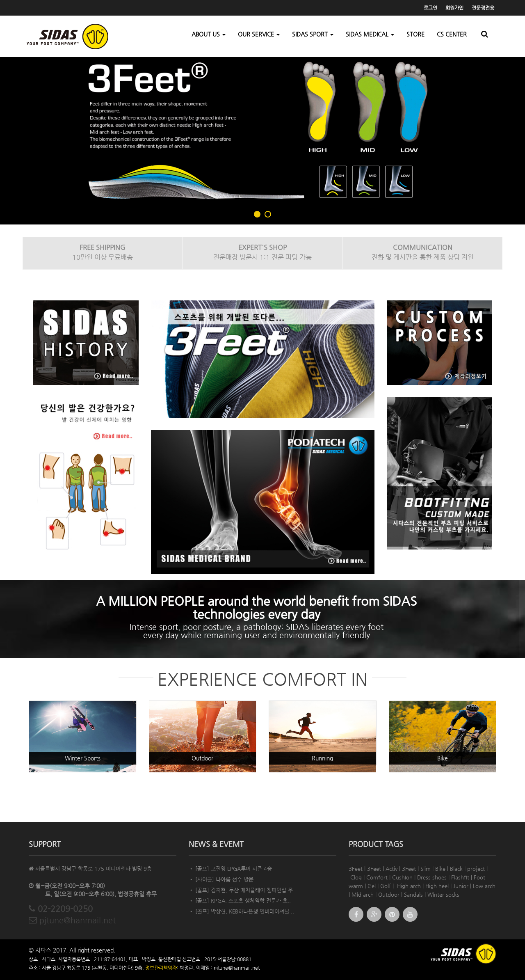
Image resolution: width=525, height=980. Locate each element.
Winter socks (443, 894)
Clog (356, 877)
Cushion (402, 877)
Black (456, 869)
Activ (391, 869)
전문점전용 (483, 8)
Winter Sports (83, 758)
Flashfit (460, 877)
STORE (415, 34)
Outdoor (202, 758)
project (476, 869)
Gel (372, 886)
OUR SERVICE (259, 34)
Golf (386, 886)
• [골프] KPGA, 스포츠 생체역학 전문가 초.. (240, 901)
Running (322, 758)
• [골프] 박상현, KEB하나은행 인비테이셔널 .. (241, 911)
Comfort (377, 877)
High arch (409, 886)
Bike (443, 758)
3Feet (356, 869)
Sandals (413, 894)
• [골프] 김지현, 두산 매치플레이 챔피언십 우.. (242, 890)
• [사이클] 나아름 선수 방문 (221, 879)
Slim (426, 869)
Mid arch (363, 894)
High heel (437, 886)
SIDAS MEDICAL (370, 34)
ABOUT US (209, 34)
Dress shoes (432, 877)
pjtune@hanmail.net (72, 920)
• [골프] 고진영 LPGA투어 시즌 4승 (230, 869)
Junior (461, 886)
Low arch (484, 886)
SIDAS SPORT (313, 34)
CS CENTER (452, 34)
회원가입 (454, 8)
